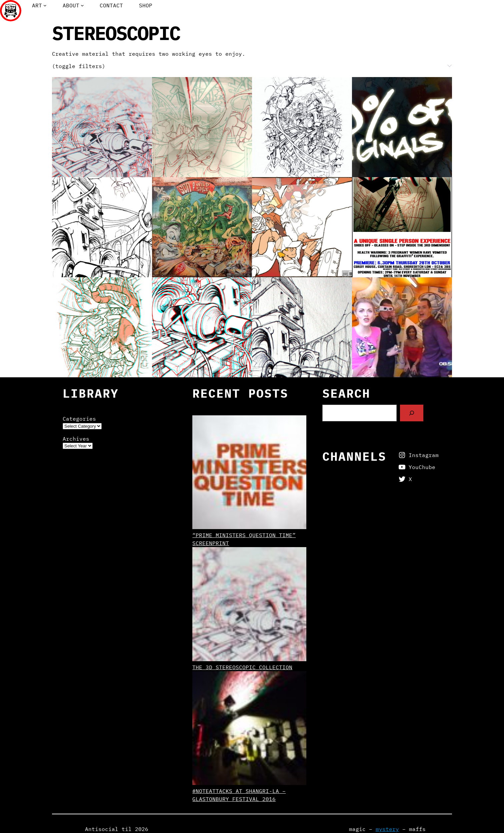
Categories (79, 419)
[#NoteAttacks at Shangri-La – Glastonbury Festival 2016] (249, 729)
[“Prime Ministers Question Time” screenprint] (249, 473)
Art (37, 5)
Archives (76, 439)
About (71, 5)
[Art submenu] (45, 5)
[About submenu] (82, 5)
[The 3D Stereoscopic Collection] (249, 605)
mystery (387, 829)
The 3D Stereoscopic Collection (242, 667)
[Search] (412, 413)
